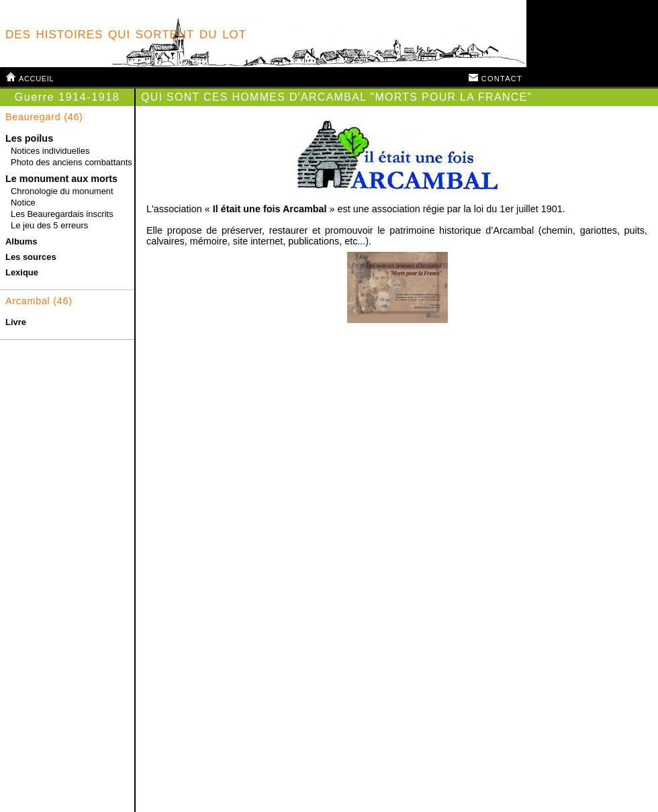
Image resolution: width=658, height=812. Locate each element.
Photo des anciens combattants (72, 162)
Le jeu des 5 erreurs (49, 225)
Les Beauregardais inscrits (62, 214)
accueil (30, 77)
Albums (21, 241)
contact (495, 77)
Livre (16, 322)
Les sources (31, 257)
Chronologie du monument (62, 191)
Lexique (22, 272)
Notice (23, 202)
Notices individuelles (50, 151)
